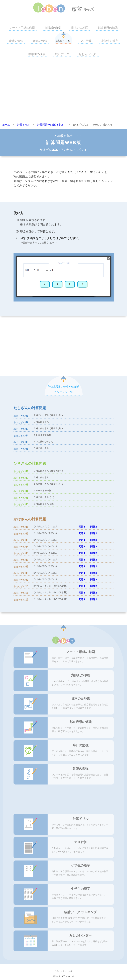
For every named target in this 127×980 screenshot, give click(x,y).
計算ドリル (63, 41)
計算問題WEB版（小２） (52, 125)
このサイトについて (64, 971)
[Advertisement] (63, 91)
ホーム (6, 125)
